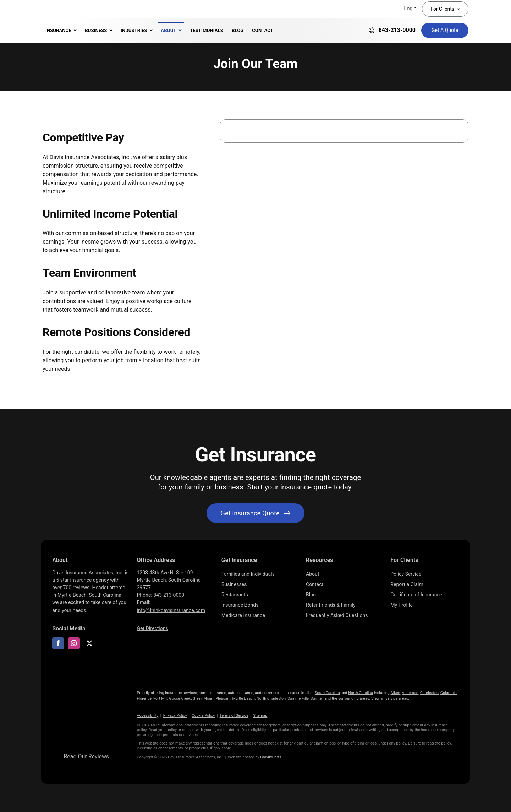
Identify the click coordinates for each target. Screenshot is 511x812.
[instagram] (74, 643)
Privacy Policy (175, 716)
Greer (197, 699)
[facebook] (58, 643)
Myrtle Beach (243, 699)
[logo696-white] (86, 681)
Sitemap (260, 716)
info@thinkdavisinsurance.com (171, 610)
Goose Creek (180, 699)
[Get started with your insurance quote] (256, 513)
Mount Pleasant (217, 699)
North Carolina (361, 693)
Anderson (410, 693)
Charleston (429, 693)
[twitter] (89, 643)
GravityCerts (271, 757)
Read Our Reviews (86, 756)
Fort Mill (160, 699)
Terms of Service (234, 716)
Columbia (449, 693)
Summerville (298, 699)
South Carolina (327, 693)
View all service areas (390, 699)
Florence (144, 699)
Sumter (317, 699)
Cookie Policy (203, 716)
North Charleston (271, 699)
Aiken (395, 693)
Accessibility (147, 716)
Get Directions (152, 628)
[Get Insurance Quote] (445, 30)
